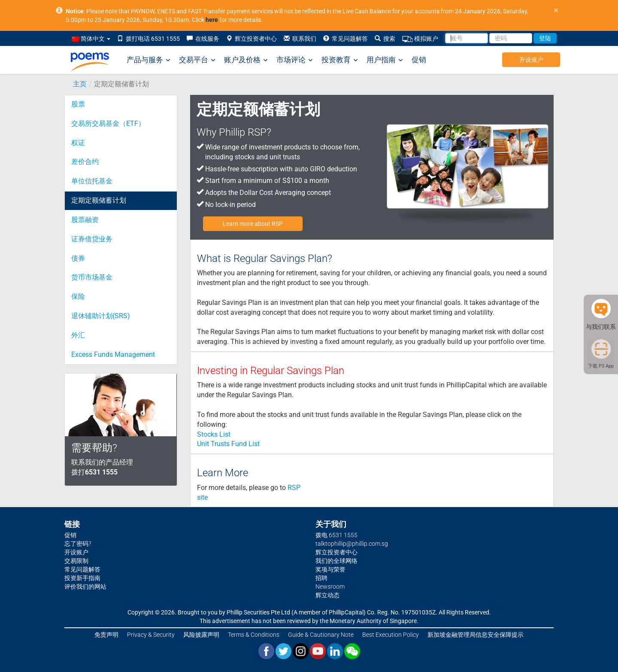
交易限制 (76, 561)
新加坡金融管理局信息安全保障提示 (476, 635)
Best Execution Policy (391, 635)
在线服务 (203, 39)
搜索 (385, 39)
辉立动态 (327, 595)
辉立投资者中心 (251, 39)
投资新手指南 (82, 578)
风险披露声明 (201, 635)
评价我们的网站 (85, 587)
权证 (78, 143)
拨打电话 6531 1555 (148, 39)
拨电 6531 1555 (336, 535)
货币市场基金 (92, 277)
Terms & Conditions (254, 635)
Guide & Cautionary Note (321, 635)
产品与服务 (148, 60)
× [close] (556, 11)
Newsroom (330, 587)
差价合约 (85, 162)
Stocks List (214, 434)
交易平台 (197, 60)
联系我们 (300, 39)
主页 (80, 84)
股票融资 (85, 220)
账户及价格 (246, 60)
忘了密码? (78, 544)
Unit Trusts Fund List (228, 444)
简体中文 (91, 39)
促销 (419, 60)
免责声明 (106, 635)
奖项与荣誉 (330, 569)
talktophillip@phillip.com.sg (352, 544)
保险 (78, 296)
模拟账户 (420, 39)
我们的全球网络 (336, 561)
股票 (78, 104)
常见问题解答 (345, 39)
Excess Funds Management (113, 354)
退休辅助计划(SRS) (101, 316)
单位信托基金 (92, 181)
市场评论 (295, 60)
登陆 (545, 38)
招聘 (321, 578)
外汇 (78, 335)
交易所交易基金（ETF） (108, 123)
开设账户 (531, 60)
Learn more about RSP (253, 224)
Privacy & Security (151, 635)
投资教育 (340, 60)
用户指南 (385, 60)
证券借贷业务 (92, 239)
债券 (78, 258)
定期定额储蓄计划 (99, 200)
